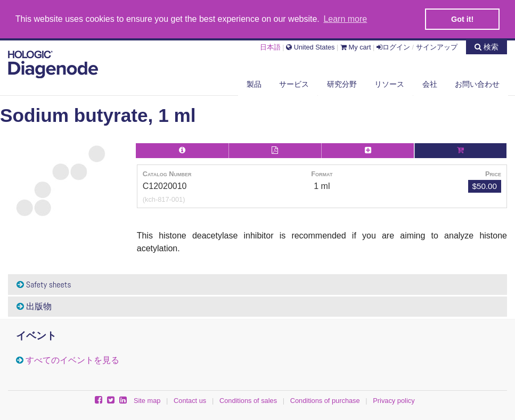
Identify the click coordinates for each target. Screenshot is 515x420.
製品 (254, 84)
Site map (147, 400)
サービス (294, 84)
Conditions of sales (248, 400)
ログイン (393, 46)
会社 (430, 84)
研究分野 (342, 84)
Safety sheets (44, 284)
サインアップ (437, 46)
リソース (389, 84)
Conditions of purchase (325, 400)
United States (310, 46)
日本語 (270, 46)
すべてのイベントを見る (72, 360)
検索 (487, 46)
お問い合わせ (477, 84)
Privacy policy (394, 400)
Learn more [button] (345, 19)
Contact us (190, 400)
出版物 (34, 306)
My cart (356, 46)
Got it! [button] (462, 19)
